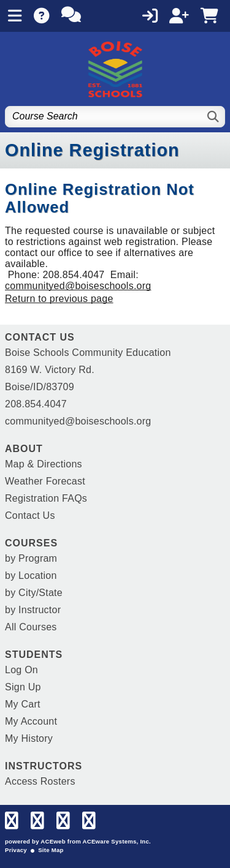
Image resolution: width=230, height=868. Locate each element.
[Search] (214, 117)
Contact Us (30, 515)
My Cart (23, 704)
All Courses (31, 627)
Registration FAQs (46, 498)
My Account (31, 721)
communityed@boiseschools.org (78, 286)
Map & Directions (44, 464)
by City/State (34, 593)
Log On (21, 670)
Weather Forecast (45, 481)
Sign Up (23, 687)
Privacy (16, 850)
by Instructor (33, 610)
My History (29, 738)
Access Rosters (40, 781)
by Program (31, 558)
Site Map (51, 850)
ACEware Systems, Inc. (117, 841)
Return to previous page (59, 299)
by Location (31, 576)
